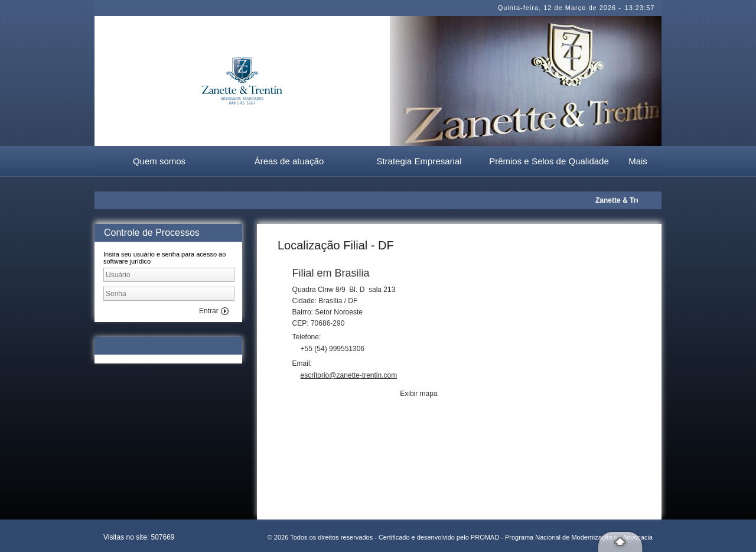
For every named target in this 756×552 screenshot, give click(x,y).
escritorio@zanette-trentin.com (349, 375)
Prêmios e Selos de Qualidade (549, 161)
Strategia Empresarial (419, 161)
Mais (638, 161)
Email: (303, 363)
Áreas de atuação (289, 161)
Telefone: (308, 337)
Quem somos (159, 161)
